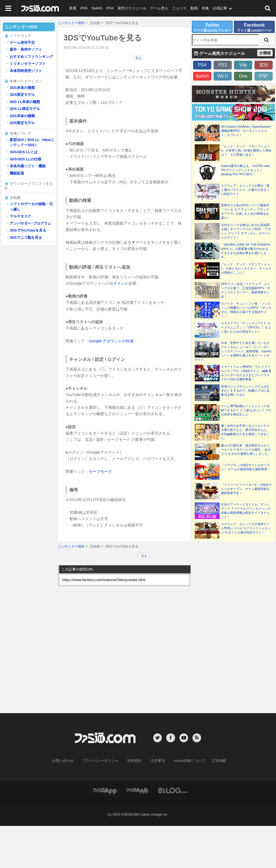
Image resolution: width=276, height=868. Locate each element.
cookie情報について (187, 761)
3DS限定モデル (22, 95)
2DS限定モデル (22, 123)
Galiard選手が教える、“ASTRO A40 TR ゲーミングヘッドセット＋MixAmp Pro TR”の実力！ (245, 170)
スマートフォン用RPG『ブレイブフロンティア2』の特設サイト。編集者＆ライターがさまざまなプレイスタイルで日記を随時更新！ (246, 373)
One (243, 76)
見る (138, 58)
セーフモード (100, 471)
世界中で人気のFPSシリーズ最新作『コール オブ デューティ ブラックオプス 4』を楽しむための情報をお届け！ (245, 211)
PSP (264, 76)
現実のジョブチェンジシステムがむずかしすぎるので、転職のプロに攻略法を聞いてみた (245, 391)
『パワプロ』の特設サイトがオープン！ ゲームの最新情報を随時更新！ (246, 467)
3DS (263, 65)
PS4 (109, 8)
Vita (243, 65)
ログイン (117, 283)
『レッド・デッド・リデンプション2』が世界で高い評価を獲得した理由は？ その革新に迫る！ (246, 150)
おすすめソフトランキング (31, 57)
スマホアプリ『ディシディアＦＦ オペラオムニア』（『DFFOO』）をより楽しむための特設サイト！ (246, 327)
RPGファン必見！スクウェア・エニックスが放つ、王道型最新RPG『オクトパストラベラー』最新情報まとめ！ (246, 290)
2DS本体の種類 (22, 116)
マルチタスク (20, 216)
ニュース (178, 8)
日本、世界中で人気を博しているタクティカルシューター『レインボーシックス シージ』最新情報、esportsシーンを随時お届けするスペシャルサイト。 (233, 351)
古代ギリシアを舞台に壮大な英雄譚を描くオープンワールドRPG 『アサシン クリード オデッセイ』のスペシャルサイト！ (246, 231)
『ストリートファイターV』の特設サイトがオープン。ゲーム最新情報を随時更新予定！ (246, 489)
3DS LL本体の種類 (25, 102)
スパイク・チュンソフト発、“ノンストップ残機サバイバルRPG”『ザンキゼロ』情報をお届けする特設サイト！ (246, 310)
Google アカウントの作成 (111, 341)
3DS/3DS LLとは (24, 152)
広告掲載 (215, 761)
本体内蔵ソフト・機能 (28, 166)
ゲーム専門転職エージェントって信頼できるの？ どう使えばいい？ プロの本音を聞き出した (246, 410)
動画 (192, 8)
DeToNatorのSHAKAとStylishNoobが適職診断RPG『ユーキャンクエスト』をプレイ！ (246, 131)
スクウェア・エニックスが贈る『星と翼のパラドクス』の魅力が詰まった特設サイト (245, 190)
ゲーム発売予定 (22, 43)
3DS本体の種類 (22, 88)
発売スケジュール (130, 8)
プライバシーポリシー (102, 761)
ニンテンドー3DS (71, 23)
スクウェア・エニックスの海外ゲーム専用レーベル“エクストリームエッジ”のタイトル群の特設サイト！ (246, 528)
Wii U (223, 76)
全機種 (265, 53)
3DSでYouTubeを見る (28, 230)
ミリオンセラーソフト (28, 64)
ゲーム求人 (157, 8)
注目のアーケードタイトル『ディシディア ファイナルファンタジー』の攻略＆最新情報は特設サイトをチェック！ (246, 511)
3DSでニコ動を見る (26, 237)
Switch (96, 8)
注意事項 (157, 761)
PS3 (223, 65)
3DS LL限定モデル (25, 109)
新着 (73, 8)
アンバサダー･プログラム (30, 223)
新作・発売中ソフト (26, 49)
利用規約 (134, 761)
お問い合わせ (67, 761)
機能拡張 (17, 173)
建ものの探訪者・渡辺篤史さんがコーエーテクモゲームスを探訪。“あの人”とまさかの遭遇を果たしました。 (246, 450)
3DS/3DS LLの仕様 (25, 159)
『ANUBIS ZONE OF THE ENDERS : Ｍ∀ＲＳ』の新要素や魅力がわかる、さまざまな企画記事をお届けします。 (246, 251)
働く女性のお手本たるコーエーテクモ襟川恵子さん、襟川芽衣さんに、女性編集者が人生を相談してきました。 (245, 432)
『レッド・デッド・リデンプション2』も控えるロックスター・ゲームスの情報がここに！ (246, 268)
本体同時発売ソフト (26, 71)
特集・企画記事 (212, 8)
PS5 (84, 8)
